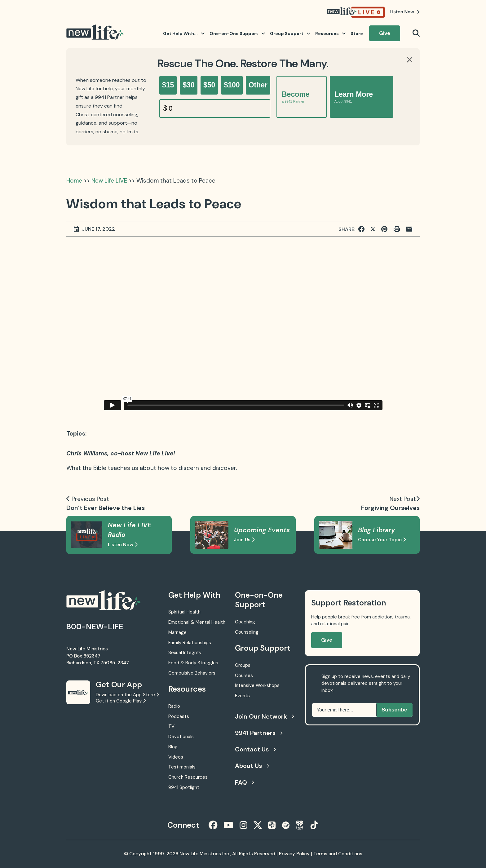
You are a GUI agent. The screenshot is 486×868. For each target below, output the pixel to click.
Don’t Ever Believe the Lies (106, 508)
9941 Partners (259, 733)
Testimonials (182, 767)
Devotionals (181, 737)
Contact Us (255, 749)
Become (296, 97)
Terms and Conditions (338, 854)
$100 (232, 85)
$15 (168, 85)
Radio (174, 706)
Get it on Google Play (121, 701)
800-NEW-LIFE (95, 627)
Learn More (354, 97)
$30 (188, 85)
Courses (244, 675)
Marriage (177, 632)
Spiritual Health (184, 612)
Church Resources (188, 777)
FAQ (245, 782)
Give (385, 33)
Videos (176, 757)
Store (357, 33)
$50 (209, 85)
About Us (252, 766)
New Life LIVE (109, 181)
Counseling (247, 632)
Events (242, 696)
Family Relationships (190, 643)
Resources (330, 33)
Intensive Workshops (257, 685)
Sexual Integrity (185, 653)
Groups (243, 665)
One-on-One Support (237, 33)
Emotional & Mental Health (197, 622)
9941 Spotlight (184, 787)
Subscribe (394, 710)
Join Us (244, 540)
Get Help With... (184, 33)
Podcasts (179, 716)
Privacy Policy (294, 854)
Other (258, 85)
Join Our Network (264, 716)
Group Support (290, 33)
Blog (173, 747)
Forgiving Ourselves (390, 508)
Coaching (245, 622)
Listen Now (123, 545)
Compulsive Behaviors (192, 673)
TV (171, 726)
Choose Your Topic (382, 540)
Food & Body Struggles (193, 663)
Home (74, 181)
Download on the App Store (127, 695)
